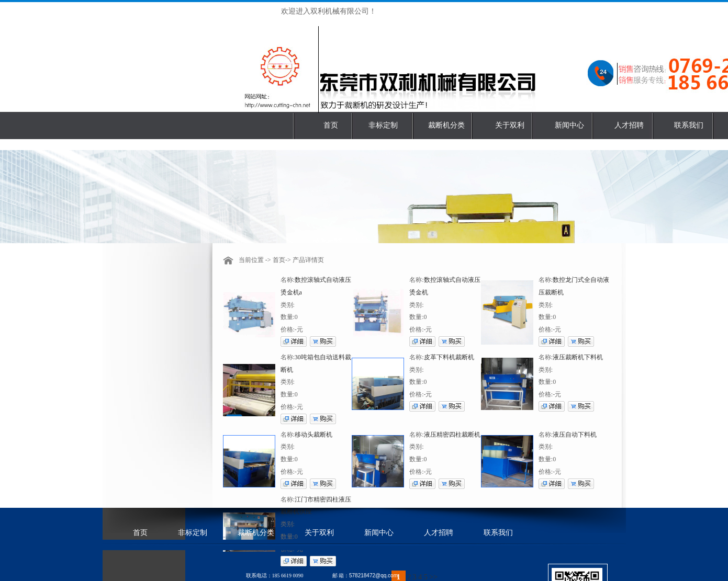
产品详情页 (308, 260)
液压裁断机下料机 (578, 357)
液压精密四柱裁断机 (452, 435)
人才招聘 (629, 125)
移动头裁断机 (313, 435)
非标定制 (383, 125)
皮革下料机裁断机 (449, 357)
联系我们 (689, 125)
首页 (331, 125)
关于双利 (510, 125)
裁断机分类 (446, 125)
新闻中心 (569, 125)
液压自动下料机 (575, 435)
